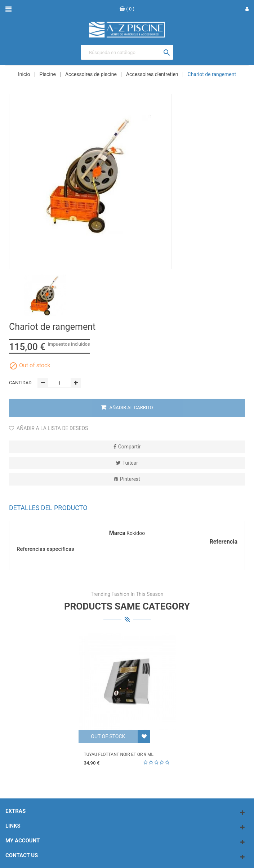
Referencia (223, 542)
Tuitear (130, 463)
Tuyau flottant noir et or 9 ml (119, 754)
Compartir (130, 447)
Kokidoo (136, 533)
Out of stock (108, 736)
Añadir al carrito (127, 408)
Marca (117, 533)
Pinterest (130, 479)
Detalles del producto (48, 508)
